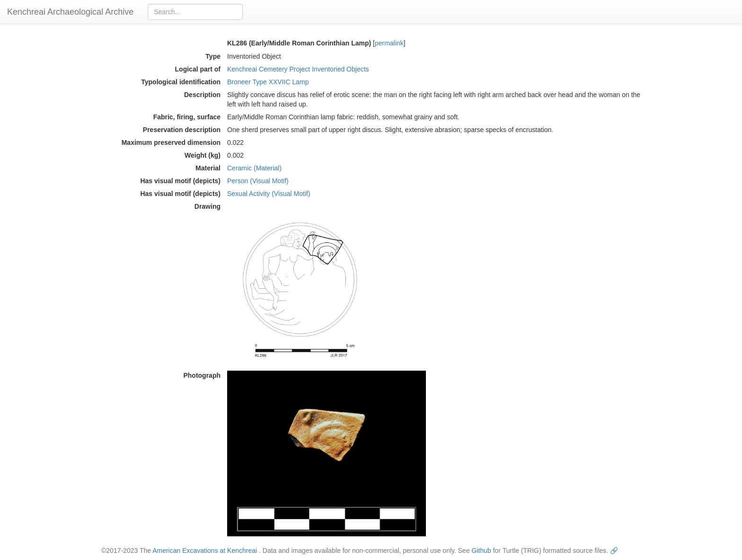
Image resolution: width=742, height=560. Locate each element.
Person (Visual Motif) (258, 181)
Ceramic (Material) (254, 168)
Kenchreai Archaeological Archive (70, 12)
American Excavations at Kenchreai (205, 551)
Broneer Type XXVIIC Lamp (268, 82)
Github (481, 551)
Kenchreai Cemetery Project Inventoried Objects (298, 69)
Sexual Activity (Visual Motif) (269, 194)
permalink (389, 43)
